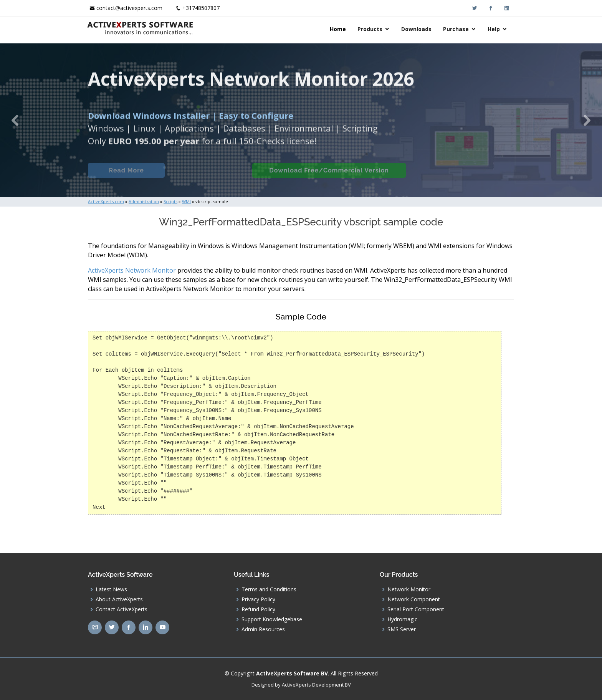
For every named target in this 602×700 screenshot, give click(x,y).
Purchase (457, 29)
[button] (15, 120)
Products (371, 29)
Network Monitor (409, 589)
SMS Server (402, 629)
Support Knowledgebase (272, 619)
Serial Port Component (416, 609)
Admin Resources (263, 629)
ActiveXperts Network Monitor (132, 270)
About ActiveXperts (119, 599)
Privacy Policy (258, 599)
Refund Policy (258, 609)
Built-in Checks (208, 176)
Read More (126, 176)
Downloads (418, 29)
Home (339, 29)
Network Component (414, 599)
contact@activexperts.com (129, 8)
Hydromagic (402, 619)
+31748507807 (201, 8)
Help (495, 29)
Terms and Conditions (269, 589)
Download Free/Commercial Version (329, 176)
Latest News (111, 589)
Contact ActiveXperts (122, 609)
